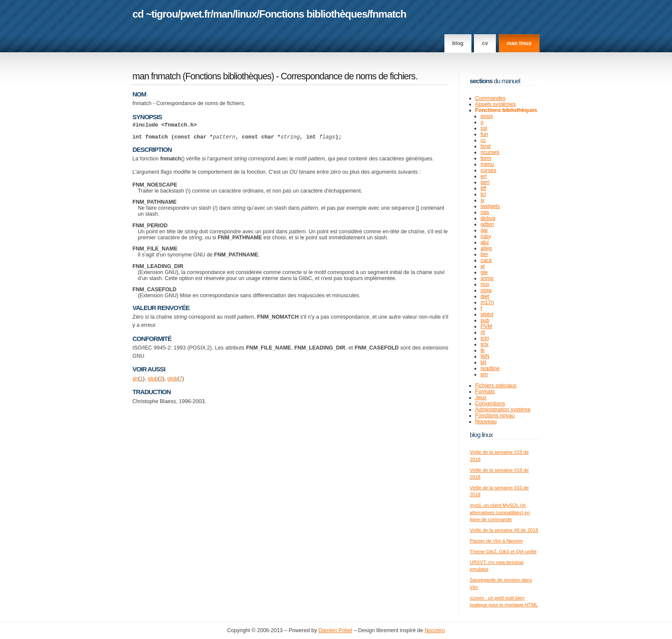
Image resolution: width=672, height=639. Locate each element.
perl (485, 182)
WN (485, 356)
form (486, 158)
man (223, 14)
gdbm (487, 224)
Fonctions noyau (495, 416)
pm (484, 374)
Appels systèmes (496, 104)
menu (487, 164)
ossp (486, 290)
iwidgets (490, 206)
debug (488, 218)
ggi (484, 230)
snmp (487, 278)
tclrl (484, 338)
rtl (483, 332)
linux (246, 14)
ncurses (490, 152)
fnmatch (388, 14)
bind (486, 146)
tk (483, 350)
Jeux (481, 398)
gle (484, 272)
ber (484, 254)
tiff (483, 188)
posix (487, 116)
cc (483, 140)
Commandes (490, 98)
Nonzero (435, 630)
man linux (519, 43)
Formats (485, 392)
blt (483, 362)
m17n (487, 302)
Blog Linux (481, 435)
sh (135, 383)
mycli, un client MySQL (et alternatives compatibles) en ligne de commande (500, 512)
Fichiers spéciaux (496, 386)
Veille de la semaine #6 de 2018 (504, 530)
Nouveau (486, 422)
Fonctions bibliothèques (313, 14)
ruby (486, 236)
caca (486, 260)
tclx (484, 344)
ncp (485, 284)
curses (488, 170)
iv (482, 200)
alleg (486, 248)
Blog (458, 43)
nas (485, 212)
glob (153, 383)
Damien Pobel (335, 630)
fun (484, 134)
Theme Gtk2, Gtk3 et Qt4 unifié (503, 552)
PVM (486, 326)
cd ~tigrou (155, 14)
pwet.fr (195, 14)
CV (485, 43)
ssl (484, 128)
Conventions (490, 404)
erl (483, 176)
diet (485, 296)
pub (485, 320)
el (483, 266)
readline (490, 368)
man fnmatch (156, 76)
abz (485, 242)
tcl (483, 194)
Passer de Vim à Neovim (496, 541)
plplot (487, 314)
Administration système (503, 410)
